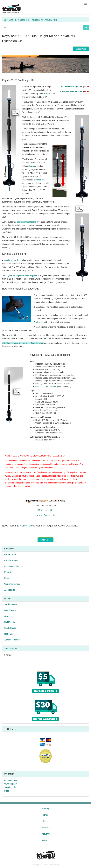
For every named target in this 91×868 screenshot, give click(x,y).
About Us (46, 834)
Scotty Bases (10, 628)
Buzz (7, 791)
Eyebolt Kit (39, 322)
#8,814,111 (51, 386)
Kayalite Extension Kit (13, 260)
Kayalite (47, 94)
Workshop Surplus (12, 584)
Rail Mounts (10, 622)
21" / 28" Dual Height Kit (74, 87)
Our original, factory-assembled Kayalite (19, 275)
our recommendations (27, 222)
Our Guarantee (11, 780)
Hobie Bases (10, 634)
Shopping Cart (11, 648)
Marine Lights (10, 554)
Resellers (46, 828)
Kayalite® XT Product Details (44, 20)
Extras (7, 578)
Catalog (12, 20)
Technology (46, 809)
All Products (10, 590)
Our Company (10, 784)
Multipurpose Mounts (13, 566)
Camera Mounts (11, 560)
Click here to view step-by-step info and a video (23, 343)
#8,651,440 (40, 386)
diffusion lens (40, 180)
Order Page (81, 49)
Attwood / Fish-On (12, 640)
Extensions (9, 572)
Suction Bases (11, 604)
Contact (46, 840)
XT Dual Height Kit (46, 510)
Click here (27, 526)
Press (46, 821)
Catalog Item (24, 20)
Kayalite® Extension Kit (75, 91)
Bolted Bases (10, 610)
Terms (46, 815)
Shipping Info (10, 787)
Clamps (8, 616)
